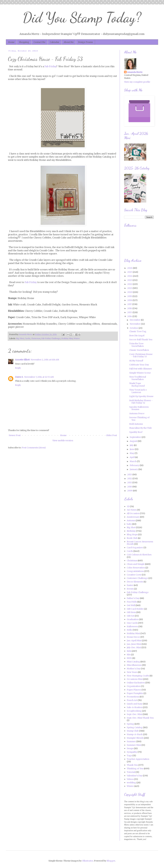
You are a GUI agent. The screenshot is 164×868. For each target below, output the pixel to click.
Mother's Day (134, 669)
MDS (129, 658)
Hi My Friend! (136, 361)
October (134, 328)
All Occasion (133, 513)
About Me (69, 42)
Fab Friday (51, 66)
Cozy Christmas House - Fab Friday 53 (141, 355)
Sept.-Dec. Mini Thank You (140, 718)
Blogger (111, 861)
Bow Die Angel (137, 336)
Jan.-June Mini (134, 644)
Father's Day (133, 598)
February (135, 465)
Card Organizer (135, 548)
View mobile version (63, 441)
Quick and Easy (135, 704)
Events (130, 589)
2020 (130, 292)
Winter (77, 338)
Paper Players (134, 690)
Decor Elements (135, 582)
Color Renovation (136, 568)
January (134, 469)
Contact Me (39, 42)
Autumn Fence (137, 413)
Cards (27, 338)
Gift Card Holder (135, 609)
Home (11, 42)
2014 (130, 316)
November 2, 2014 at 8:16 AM (45, 360)
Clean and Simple (136, 564)
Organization (134, 686)
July (132, 445)
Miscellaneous (134, 665)
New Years (132, 672)
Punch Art (132, 700)
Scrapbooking (134, 711)
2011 (130, 482)
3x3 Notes (132, 510)
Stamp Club (133, 731)
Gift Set (131, 616)
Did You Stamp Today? (82, 18)
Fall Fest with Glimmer (141, 369)
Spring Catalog (135, 727)
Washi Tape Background (137, 385)
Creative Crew (134, 575)
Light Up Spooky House (141, 396)
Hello (130, 630)
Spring (130, 724)
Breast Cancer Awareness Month (140, 543)
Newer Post (15, 435)
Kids (129, 651)
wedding (131, 783)
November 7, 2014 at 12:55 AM (39, 377)
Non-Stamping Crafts (138, 676)
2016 (130, 308)
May (132, 453)
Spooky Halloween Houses (139, 408)
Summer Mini (134, 745)
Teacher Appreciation (138, 759)
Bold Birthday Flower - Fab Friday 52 (141, 402)
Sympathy (132, 752)
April (132, 457)
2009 (130, 491)
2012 (130, 478)
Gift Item (131, 612)
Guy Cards (132, 623)
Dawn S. (19, 377)
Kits (129, 655)
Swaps (130, 748)
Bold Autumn (136, 424)
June (132, 449)
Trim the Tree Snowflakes (136, 345)
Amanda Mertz (135, 72)
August (134, 441)
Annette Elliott (22, 360)
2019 (130, 296)
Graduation (133, 619)
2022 (130, 284)
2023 (130, 280)
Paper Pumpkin (135, 693)
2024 (130, 276)
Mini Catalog (133, 662)
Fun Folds (132, 602)
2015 (130, 312)
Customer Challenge (137, 578)
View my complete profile (137, 82)
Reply (18, 368)
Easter (130, 585)
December (135, 320)
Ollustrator (88, 861)
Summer (131, 741)
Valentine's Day (135, 776)
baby (129, 524)
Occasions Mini (135, 679)
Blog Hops (132, 535)
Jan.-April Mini (134, 641)
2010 (130, 487)
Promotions (133, 697)
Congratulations (135, 571)
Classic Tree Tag (138, 331)
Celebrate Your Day (139, 365)
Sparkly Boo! (136, 432)
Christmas (36, 338)
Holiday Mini (67, 338)
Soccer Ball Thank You (141, 340)
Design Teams (85, 42)
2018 (130, 300)
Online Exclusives (136, 683)
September (136, 437)
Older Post (111, 435)
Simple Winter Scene (140, 373)
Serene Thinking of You (139, 419)
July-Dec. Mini (134, 647)
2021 (130, 288)
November (135, 324)
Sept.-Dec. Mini (134, 714)
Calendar (55, 42)
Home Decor (133, 637)
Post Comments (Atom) (34, 448)
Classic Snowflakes (139, 350)
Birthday (131, 531)
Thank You (132, 765)
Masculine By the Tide (141, 428)
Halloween (132, 626)
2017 (130, 304)
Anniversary (133, 517)
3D (128, 506)
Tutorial (131, 772)
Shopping (24, 42)
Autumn (131, 520)
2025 (130, 272)
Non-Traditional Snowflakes (138, 378)
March (133, 461)
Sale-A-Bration (135, 707)
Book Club (132, 538)
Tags (129, 756)
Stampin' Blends (135, 738)
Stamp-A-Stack (135, 734)
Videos (130, 779)
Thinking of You (135, 769)
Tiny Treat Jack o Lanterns (138, 391)
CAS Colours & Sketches (139, 555)
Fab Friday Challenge (51, 338)
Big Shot (20, 338)
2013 (130, 475)
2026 (130, 268)
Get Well (131, 605)
